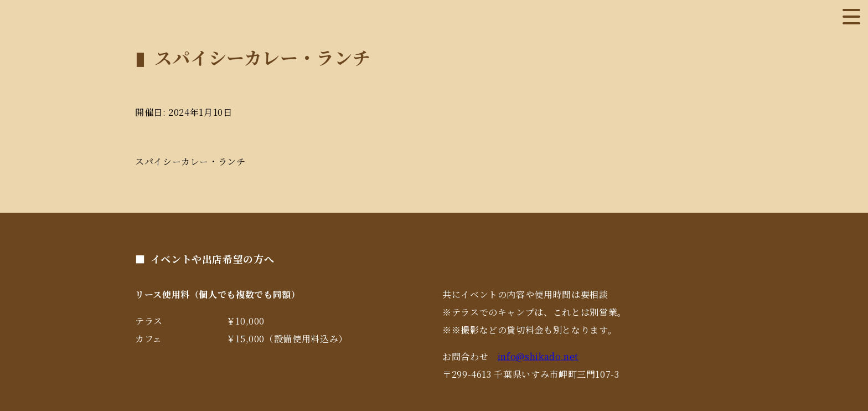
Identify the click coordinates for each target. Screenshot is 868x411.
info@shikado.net (538, 356)
